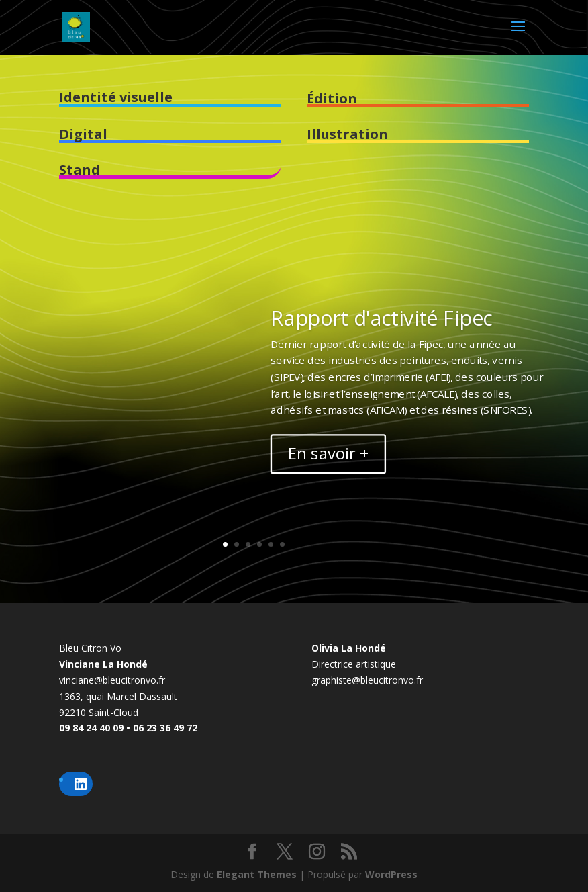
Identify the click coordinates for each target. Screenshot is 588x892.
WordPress (391, 874)
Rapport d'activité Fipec (381, 318)
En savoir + (328, 453)
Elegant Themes (257, 874)
